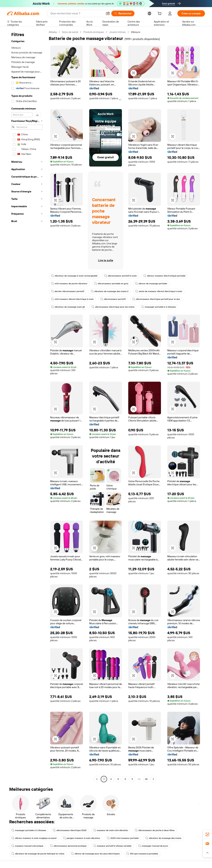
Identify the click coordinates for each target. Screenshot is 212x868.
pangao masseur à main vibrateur (82, 838)
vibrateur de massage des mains (163, 838)
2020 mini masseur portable (123, 838)
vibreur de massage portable (151, 284)
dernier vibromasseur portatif (68, 291)
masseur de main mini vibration (111, 830)
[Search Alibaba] (77, 13)
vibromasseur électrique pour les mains (113, 307)
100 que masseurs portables (142, 854)
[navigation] (27, 406)
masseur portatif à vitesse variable (112, 846)
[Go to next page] (153, 779)
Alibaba (53, 32)
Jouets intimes (117, 32)
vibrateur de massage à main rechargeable (74, 276)
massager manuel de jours (153, 846)
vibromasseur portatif (113, 299)
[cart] (160, 14)
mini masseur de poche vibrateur (69, 284)
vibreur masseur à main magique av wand (34, 838)
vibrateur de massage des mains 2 (110, 291)
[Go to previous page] (97, 779)
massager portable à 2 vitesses (158, 307)
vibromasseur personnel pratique (68, 846)
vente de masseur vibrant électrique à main (159, 291)
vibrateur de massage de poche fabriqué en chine (38, 854)
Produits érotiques (94, 32)
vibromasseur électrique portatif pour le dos (156, 299)
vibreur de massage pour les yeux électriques (95, 854)
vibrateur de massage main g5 (68, 307)
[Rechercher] (123, 13)
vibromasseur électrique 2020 (70, 830)
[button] (108, 13)
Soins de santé (70, 32)
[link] (207, 834)
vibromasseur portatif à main (120, 276)
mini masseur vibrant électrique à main (72, 299)
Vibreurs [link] (136, 32)
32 (146, 779)
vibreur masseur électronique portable (164, 276)
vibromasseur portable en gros (111, 284)
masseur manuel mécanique (27, 846)
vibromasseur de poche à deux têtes (155, 830)
